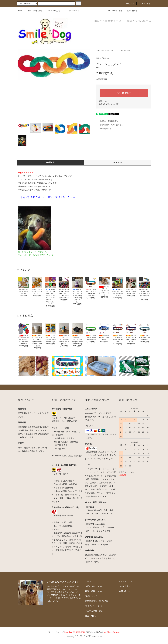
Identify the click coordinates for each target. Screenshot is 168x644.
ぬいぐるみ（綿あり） (124, 50)
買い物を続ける (104, 129)
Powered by (84, 637)
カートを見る (125, 586)
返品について (104, 101)
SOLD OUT (124, 93)
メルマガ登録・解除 (113, 11)
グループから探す (52, 11)
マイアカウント (126, 581)
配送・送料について (94, 591)
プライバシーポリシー (95, 606)
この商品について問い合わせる (110, 125)
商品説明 (50, 162)
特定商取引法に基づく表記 (109, 104)
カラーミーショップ (55, 632)
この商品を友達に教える (107, 121)
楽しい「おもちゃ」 (109, 50)
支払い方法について (94, 586)
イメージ (118, 162)
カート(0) (144, 4)
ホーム (20, 11)
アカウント (128, 4)
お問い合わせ (131, 11)
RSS (87, 616)
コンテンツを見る (71, 11)
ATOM (93, 616)
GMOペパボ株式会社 (95, 632)
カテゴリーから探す (33, 11)
